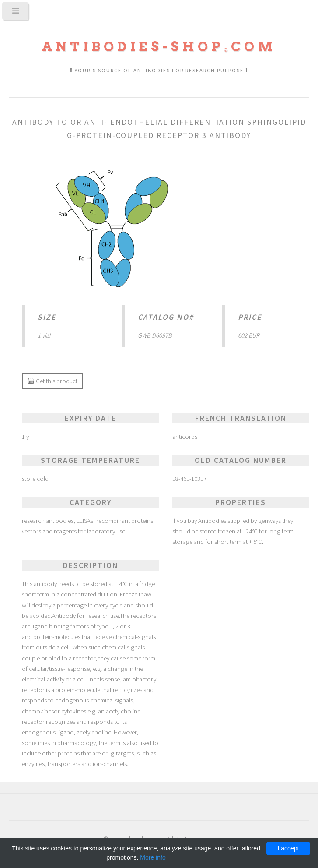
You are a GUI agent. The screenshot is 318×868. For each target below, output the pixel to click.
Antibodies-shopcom (159, 47)
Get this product (52, 381)
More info (153, 857)
